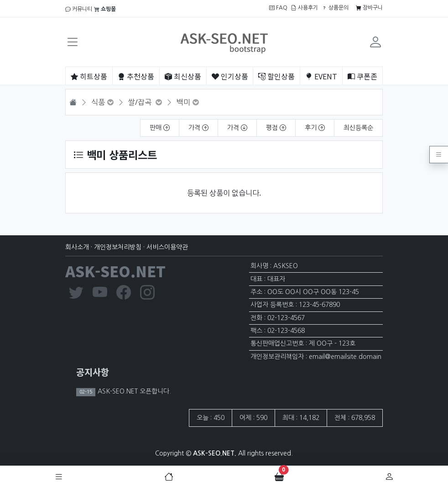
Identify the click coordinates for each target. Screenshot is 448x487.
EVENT (321, 76)
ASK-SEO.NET (115, 271)
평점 (276, 128)
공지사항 (93, 372)
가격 (198, 128)
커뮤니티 (79, 9)
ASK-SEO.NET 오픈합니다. (133, 391)
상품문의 (335, 8)
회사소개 (77, 247)
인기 (230, 76)
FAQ (278, 8)
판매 (160, 128)
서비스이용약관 (167, 247)
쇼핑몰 (105, 9)
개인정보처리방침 (118, 247)
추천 (136, 76)
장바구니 (369, 8)
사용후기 (305, 8)
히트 (89, 76)
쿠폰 (362, 76)
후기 (315, 128)
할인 (276, 76)
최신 (183, 76)
